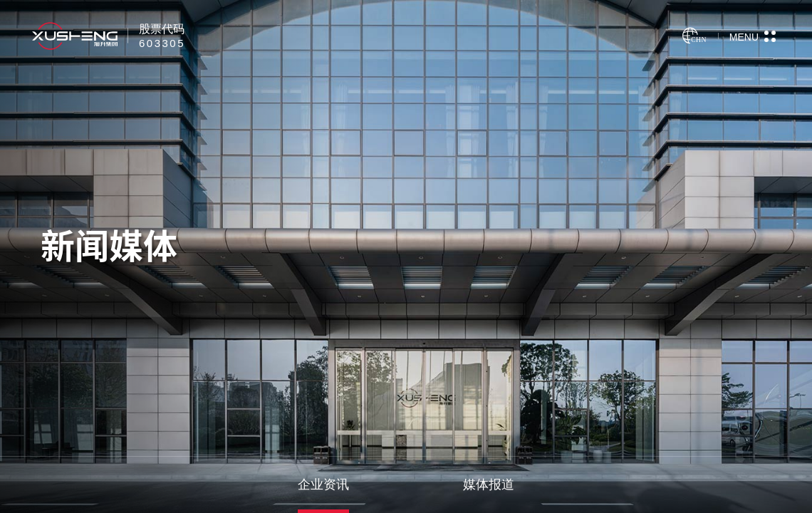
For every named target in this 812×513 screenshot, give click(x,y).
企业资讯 (323, 484)
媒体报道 (489, 484)
